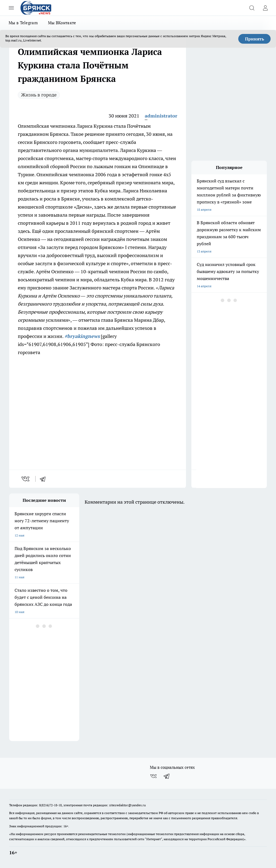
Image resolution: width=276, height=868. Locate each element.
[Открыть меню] (11, 8)
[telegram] (44, 479)
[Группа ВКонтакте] (153, 776)
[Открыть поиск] (252, 8)
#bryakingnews (82, 336)
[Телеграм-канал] (167, 776)
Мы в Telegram (23, 23)
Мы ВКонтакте (62, 23)
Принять (255, 39)
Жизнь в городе (39, 95)
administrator (161, 116)
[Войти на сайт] (265, 8)
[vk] (26, 479)
